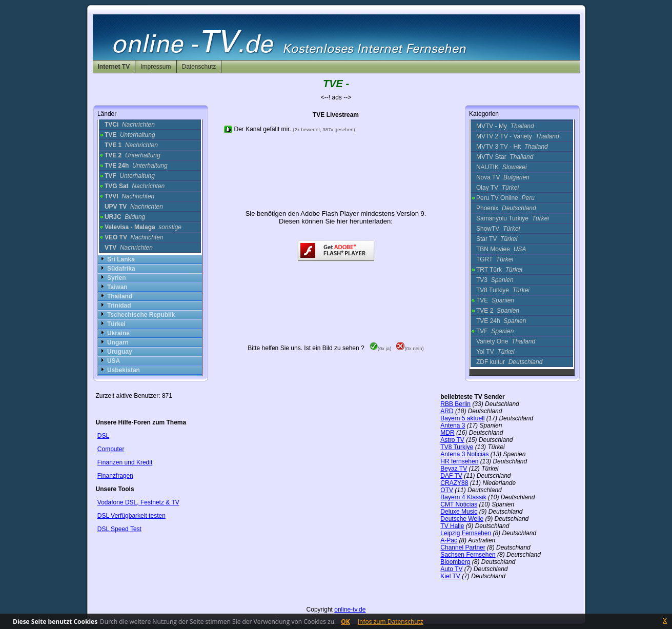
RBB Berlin (455, 404)
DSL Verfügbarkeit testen (131, 516)
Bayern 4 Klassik (463, 497)
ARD (447, 411)
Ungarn (118, 342)
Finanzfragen (115, 476)
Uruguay (120, 352)
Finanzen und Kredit (125, 462)
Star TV (497, 239)
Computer (111, 449)
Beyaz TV (454, 469)
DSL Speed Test (119, 529)
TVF (495, 331)
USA (114, 361)
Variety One (506, 341)
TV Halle (452, 526)
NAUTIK (502, 167)
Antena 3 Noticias (464, 454)
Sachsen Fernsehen (468, 555)
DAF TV (451, 476)
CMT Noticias (459, 504)
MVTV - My (505, 126)
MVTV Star (505, 157)
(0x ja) (381, 348)
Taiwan (117, 287)
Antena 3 (453, 425)
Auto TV (451, 569)
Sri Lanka (121, 259)
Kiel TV (450, 576)
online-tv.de (350, 610)
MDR (447, 433)
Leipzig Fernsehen (466, 533)
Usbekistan (124, 370)
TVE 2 (498, 311)
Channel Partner (463, 547)
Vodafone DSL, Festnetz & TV (138, 502)
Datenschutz (199, 67)
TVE (495, 300)
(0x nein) (410, 348)
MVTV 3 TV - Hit (512, 147)
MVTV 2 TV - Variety (518, 136)
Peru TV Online (505, 198)
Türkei (116, 324)
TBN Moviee (501, 249)
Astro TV (452, 440)
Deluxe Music (459, 512)
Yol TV (495, 352)
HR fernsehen (459, 461)
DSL (103, 436)
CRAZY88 (454, 483)
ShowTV (498, 229)
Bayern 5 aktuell (462, 418)
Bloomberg (455, 562)
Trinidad (119, 306)
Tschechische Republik (141, 315)
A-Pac (449, 540)
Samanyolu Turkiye (513, 218)
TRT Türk (499, 270)
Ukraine (118, 333)
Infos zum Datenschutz (391, 622)
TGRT (495, 259)
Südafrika (121, 269)
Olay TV (497, 188)
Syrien (117, 278)
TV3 (495, 280)
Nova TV (503, 177)
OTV (447, 490)
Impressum (156, 67)
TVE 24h (501, 321)
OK (345, 622)
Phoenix (506, 208)
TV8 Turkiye (503, 290)
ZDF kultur (509, 362)
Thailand (120, 296)
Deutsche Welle (462, 519)
